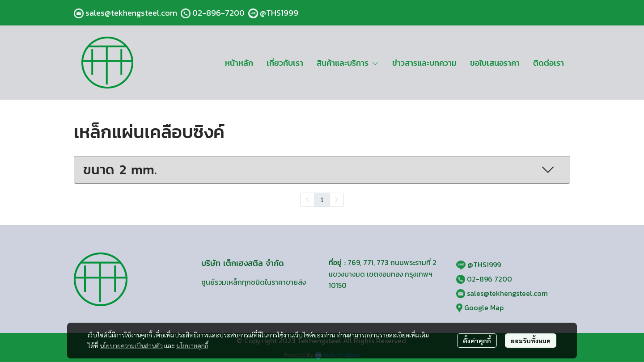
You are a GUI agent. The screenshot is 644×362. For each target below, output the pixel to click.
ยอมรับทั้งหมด (531, 341)
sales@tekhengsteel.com (131, 13)
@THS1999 (279, 13)
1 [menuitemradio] (322, 199)
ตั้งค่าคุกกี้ (477, 341)
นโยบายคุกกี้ (192, 345)
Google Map (484, 307)
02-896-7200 (218, 13)
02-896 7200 (489, 279)
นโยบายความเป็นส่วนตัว (131, 345)
